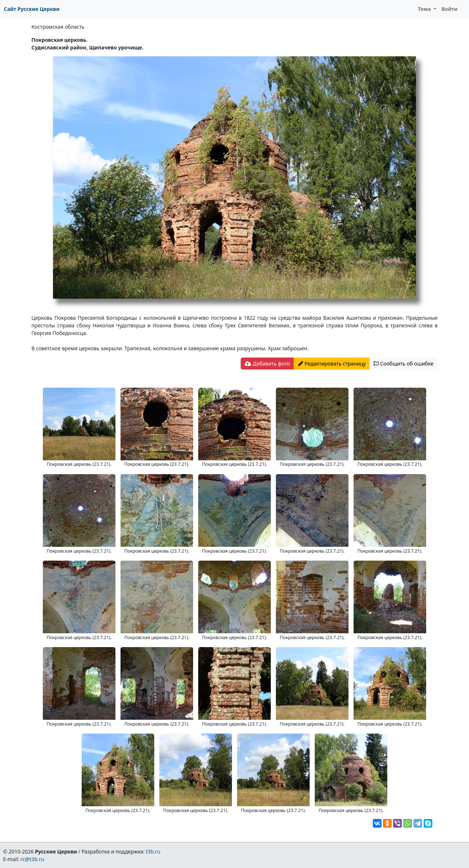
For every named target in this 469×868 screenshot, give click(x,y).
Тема (425, 9)
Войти (449, 9)
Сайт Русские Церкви (32, 9)
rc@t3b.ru (32, 859)
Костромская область (58, 27)
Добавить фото (267, 364)
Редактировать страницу (332, 364)
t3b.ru (153, 851)
